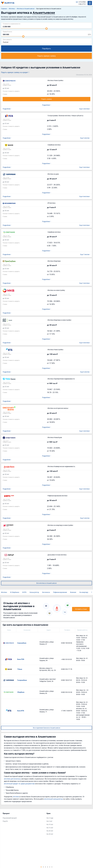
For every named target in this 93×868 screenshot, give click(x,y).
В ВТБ (24, 591)
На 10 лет (50, 823)
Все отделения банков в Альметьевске (47, 727)
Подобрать (46, 49)
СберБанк (21, 691)
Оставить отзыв (81, 608)
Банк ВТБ (21, 710)
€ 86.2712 (82, 4)
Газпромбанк (22, 679)
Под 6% (5, 820)
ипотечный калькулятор (53, 798)
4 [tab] (48, 866)
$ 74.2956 (82, 2)
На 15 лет (50, 827)
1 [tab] (41, 866)
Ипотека (4, 591)
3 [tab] (45, 866)
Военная (73, 591)
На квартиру (84, 591)
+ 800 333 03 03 (66, 658)
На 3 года (50, 817)
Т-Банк (20, 668)
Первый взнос (7, 32)
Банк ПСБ (21, 658)
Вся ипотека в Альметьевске (46, 582)
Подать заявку (46, 99)
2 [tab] (43, 866)
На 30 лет (50, 833)
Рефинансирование (60, 591)
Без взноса (46, 591)
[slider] (46, 29)
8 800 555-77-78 (67, 668)
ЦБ (77, 2)
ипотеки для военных (12, 778)
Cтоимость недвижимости (12, 24)
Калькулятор (34, 591)
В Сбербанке (15, 591)
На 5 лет (49, 820)
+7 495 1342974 (67, 710)
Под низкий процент (10, 817)
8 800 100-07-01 (67, 679)
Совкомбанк (22, 642)
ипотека (16, 795)
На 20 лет (50, 830)
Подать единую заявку (46, 56)
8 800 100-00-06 (67, 642)
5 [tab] (50, 866)
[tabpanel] (24, 817)
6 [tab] (52, 866)
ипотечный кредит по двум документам (19, 782)
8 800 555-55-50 (67, 691)
